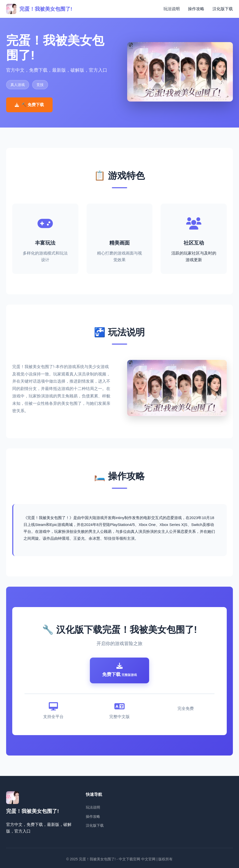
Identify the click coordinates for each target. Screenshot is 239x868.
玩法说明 (172, 9)
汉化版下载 (223, 9)
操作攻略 (196, 9)
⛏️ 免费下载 (29, 105)
